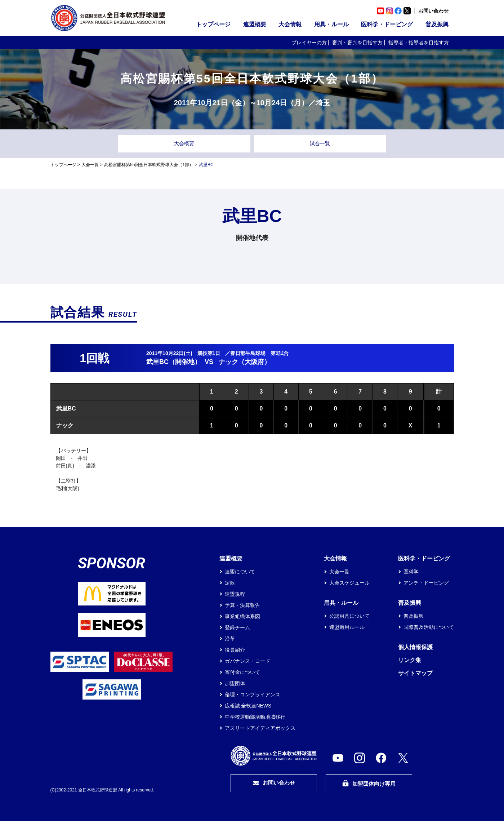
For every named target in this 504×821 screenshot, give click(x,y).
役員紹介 (235, 650)
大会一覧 (90, 165)
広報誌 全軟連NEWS (248, 706)
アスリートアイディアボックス (260, 728)
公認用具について (349, 616)
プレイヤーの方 (309, 43)
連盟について (240, 572)
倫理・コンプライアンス (253, 694)
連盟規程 (235, 594)
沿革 (230, 639)
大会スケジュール (349, 583)
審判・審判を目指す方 (357, 43)
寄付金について (242, 672)
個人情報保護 (415, 647)
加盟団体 (235, 683)
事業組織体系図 (242, 616)
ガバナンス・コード (247, 661)
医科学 (411, 572)
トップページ (213, 24)
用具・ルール (331, 24)
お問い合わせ (433, 11)
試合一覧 (320, 143)
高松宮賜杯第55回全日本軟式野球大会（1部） (149, 165)
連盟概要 (255, 24)
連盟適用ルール (347, 627)
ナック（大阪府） (245, 362)
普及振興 (437, 24)
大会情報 (290, 24)
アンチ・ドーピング (426, 583)
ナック (65, 425)
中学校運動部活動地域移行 (255, 717)
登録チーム (237, 627)
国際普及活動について (429, 627)
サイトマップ (415, 673)
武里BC (66, 409)
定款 (230, 583)
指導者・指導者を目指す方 (419, 43)
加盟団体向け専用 (369, 783)
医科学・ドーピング (387, 24)
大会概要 (184, 143)
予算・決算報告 (242, 605)
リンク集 (410, 660)
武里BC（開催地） (174, 362)
